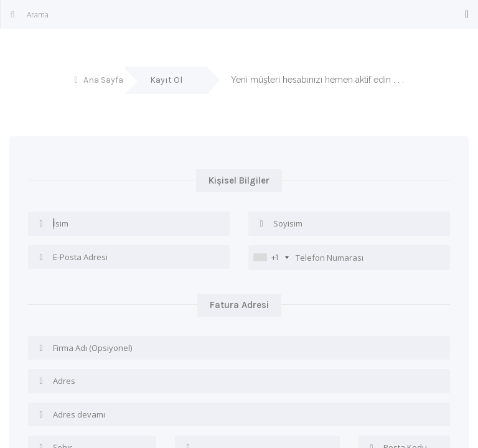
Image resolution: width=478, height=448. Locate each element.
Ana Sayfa (103, 80)
